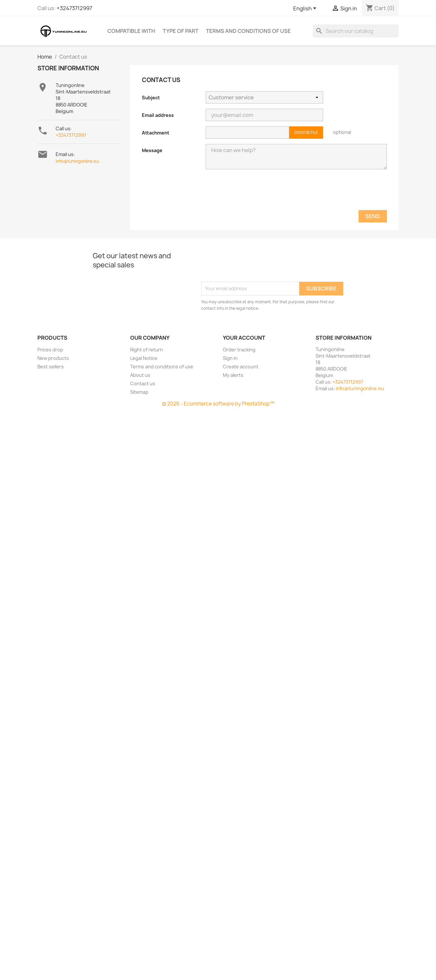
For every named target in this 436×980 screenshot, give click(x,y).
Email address (158, 115)
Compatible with (131, 31)
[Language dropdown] (306, 9)
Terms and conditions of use (248, 31)
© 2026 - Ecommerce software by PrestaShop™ (218, 404)
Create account (241, 367)
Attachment (156, 133)
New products (53, 358)
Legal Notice (144, 358)
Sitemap (139, 392)
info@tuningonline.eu (77, 161)
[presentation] (255, 194)
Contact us (143, 383)
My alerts (233, 375)
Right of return (147, 350)
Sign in (230, 358)
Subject (151, 98)
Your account (244, 338)
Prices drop (50, 350)
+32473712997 (74, 8)
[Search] (356, 31)
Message (152, 150)
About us (140, 375)
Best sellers (51, 367)
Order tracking (239, 350)
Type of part (181, 31)
